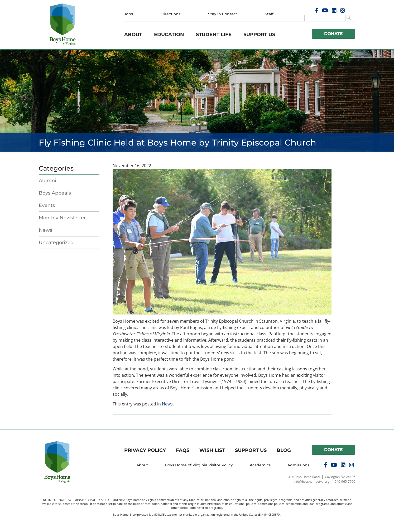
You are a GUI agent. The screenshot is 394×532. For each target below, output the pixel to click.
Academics (260, 465)
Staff (269, 14)
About (133, 35)
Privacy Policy (145, 450)
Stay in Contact (223, 14)
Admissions (298, 465)
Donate (334, 34)
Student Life (214, 35)
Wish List (212, 450)
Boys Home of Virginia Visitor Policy (199, 465)
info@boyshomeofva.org (311, 482)
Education (169, 35)
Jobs (129, 14)
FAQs (183, 450)
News (45, 230)
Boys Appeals (55, 193)
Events (47, 205)
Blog (284, 450)
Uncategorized (56, 243)
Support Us (259, 35)
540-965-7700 (345, 482)
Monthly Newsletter (62, 218)
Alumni (47, 181)
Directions (170, 14)
